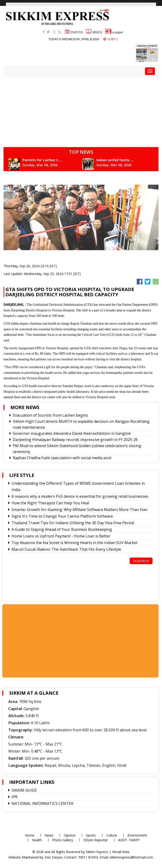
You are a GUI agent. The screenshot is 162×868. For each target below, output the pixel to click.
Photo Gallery (63, 840)
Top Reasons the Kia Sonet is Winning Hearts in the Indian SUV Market (75, 543)
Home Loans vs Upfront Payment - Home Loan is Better (61, 536)
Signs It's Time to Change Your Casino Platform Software (62, 516)
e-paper (114, 32)
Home (30, 835)
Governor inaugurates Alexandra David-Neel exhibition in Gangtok (72, 433)
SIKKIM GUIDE (24, 790)
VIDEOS (94, 32)
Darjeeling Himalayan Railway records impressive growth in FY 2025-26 (75, 440)
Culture (112, 835)
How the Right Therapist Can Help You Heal (50, 503)
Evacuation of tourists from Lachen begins (50, 415)
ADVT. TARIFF (129, 840)
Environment (137, 835)
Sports (91, 835)
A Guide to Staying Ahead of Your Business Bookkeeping (62, 529)
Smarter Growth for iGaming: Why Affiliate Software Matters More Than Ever (80, 510)
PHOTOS (74, 32)
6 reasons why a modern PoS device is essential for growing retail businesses (80, 496)
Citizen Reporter (96, 840)
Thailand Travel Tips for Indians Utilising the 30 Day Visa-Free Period (73, 523)
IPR (15, 797)
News (49, 835)
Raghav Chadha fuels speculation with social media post (62, 458)
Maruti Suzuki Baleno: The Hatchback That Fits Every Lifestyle (66, 549)
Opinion (70, 835)
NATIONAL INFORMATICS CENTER (42, 803)
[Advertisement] (45, 640)
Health (37, 840)
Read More (141, 561)
